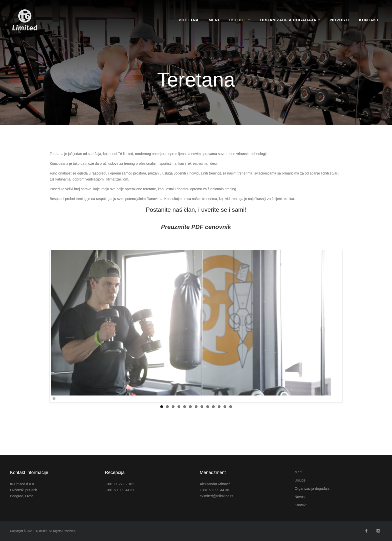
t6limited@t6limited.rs (216, 496)
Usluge (238, 20)
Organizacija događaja (288, 20)
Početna (189, 20)
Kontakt (369, 20)
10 (213, 407)
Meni (214, 20)
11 (219, 407)
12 (225, 407)
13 (231, 407)
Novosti (340, 20)
